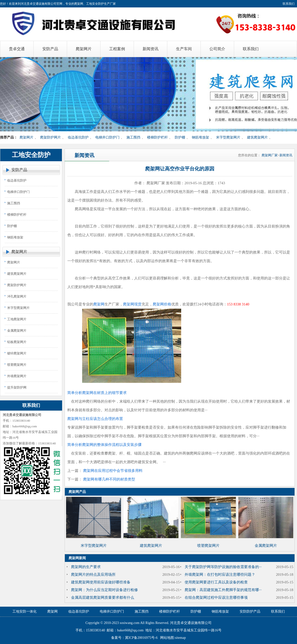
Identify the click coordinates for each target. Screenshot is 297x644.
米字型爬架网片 (228, 137)
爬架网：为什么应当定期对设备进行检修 (104, 590)
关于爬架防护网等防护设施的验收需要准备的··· (223, 567)
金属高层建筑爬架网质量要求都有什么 (103, 598)
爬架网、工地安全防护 (89, 4)
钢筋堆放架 (200, 137)
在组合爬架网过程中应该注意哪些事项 (216, 598)
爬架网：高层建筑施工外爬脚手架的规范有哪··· (223, 590)
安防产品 (19, 170)
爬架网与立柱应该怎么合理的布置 (95, 419)
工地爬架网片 (17, 319)
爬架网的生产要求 (86, 567)
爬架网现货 (132, 304)
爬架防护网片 (50, 137)
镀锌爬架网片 (17, 353)
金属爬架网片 (17, 331)
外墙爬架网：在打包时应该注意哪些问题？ (220, 575)
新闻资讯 (286, 155)
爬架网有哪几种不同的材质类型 (109, 479)
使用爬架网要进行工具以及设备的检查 (216, 582)
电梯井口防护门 (107, 137)
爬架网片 (26, 137)
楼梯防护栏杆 (157, 137)
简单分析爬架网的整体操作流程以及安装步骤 (104, 445)
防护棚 (180, 137)
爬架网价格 (162, 304)
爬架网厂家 (270, 155)
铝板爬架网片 (17, 342)
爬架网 (99, 304)
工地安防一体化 (25, 611)
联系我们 (289, 4)
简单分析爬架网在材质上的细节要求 (97, 393)
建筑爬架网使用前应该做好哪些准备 (101, 582)
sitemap (180, 638)
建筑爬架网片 (257, 137)
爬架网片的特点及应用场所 (93, 575)
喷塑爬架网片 (17, 365)
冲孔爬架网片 (17, 296)
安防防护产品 (250, 611)
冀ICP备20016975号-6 (141, 638)
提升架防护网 (17, 387)
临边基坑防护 (78, 137)
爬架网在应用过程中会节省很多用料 (113, 471)
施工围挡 (133, 137)
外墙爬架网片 (17, 376)
